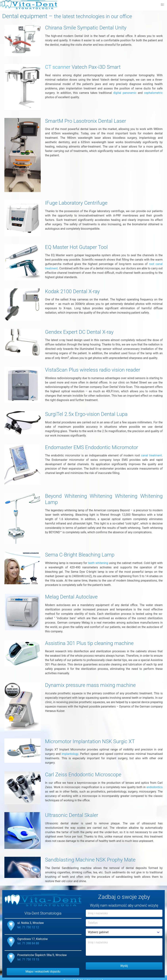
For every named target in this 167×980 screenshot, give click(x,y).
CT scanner (58, 67)
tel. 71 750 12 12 (28, 927)
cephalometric (153, 93)
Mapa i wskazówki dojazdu (43, 971)
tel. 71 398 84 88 (28, 943)
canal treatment (151, 455)
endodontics (155, 787)
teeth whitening (98, 563)
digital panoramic (125, 93)
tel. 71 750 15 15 (28, 959)
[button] (162, 5)
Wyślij (124, 966)
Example (124, 932)
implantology (70, 754)
